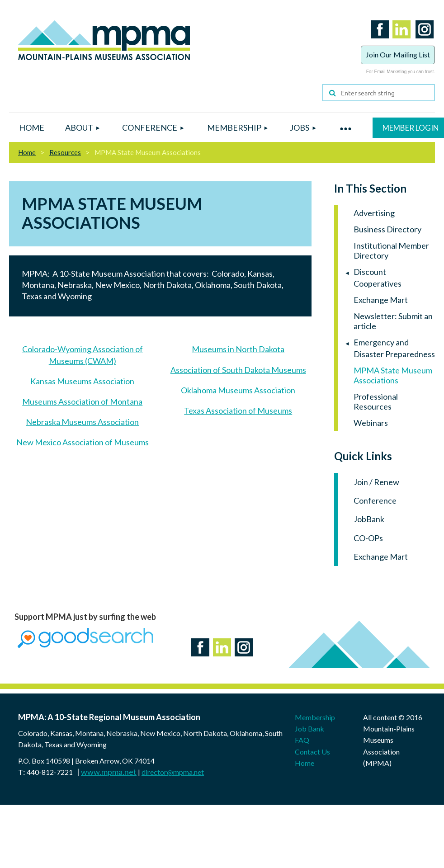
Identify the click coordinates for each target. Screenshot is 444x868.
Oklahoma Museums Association (238, 390)
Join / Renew (376, 482)
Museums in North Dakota (238, 349)
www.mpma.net (109, 772)
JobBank (369, 519)
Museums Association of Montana (82, 401)
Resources (65, 152)
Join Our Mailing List (398, 54)
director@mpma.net (173, 772)
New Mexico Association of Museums (83, 442)
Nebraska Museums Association (82, 422)
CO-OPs (368, 538)
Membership (315, 717)
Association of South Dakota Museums (238, 370)
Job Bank (309, 729)
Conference (375, 500)
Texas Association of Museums (238, 410)
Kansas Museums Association (82, 381)
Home (27, 152)
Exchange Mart (381, 557)
